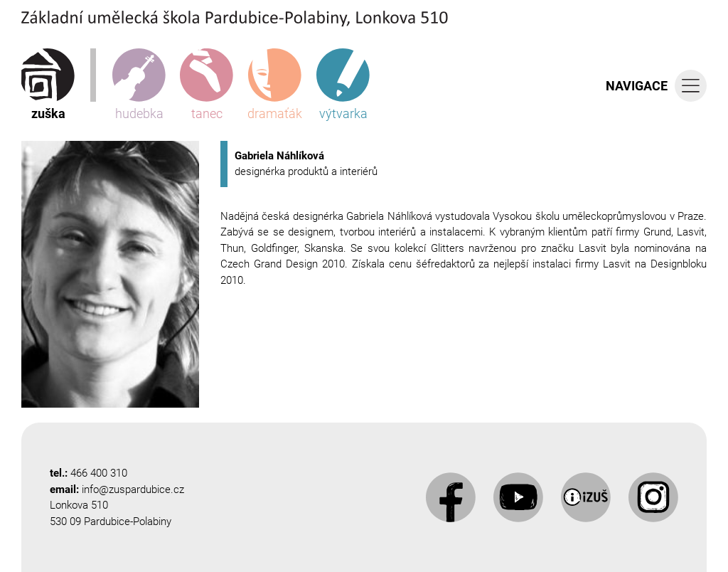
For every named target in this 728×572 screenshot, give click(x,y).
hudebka (139, 85)
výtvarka (343, 85)
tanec (207, 85)
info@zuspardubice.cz (133, 489)
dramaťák (275, 85)
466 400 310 (99, 473)
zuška (48, 85)
